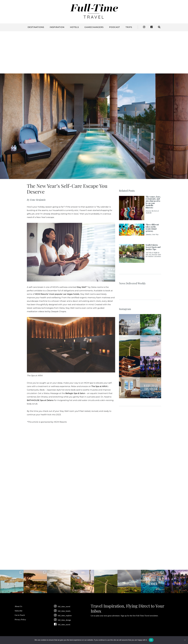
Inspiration (57, 27)
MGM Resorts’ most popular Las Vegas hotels (57, 294)
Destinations (36, 27)
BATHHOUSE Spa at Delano (40, 400)
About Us (18, 606)
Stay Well (81, 287)
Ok (151, 640)
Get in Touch (20, 615)
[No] (185, 640)
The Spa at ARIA (99, 386)
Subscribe (19, 611)
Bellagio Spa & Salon (75, 393)
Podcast (115, 27)
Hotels (74, 27)
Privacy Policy (20, 620)
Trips (129, 27)
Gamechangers (94, 27)
